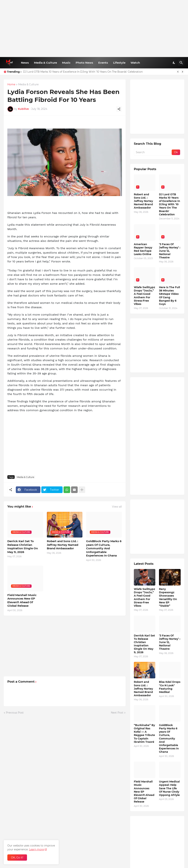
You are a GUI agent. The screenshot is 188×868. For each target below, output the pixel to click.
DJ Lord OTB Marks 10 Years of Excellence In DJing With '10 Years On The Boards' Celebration (83, 72)
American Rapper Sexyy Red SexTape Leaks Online (143, 249)
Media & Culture (45, 63)
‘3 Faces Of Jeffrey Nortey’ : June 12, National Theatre (170, 251)
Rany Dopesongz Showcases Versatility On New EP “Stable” (168, 597)
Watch (135, 63)
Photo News (84, 63)
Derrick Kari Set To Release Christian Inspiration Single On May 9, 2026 (23, 547)
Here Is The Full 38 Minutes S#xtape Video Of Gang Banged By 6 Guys (169, 296)
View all (117, 507)
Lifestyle (119, 63)
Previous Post (15, 713)
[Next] (182, 72)
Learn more (36, 849)
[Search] (181, 63)
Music (66, 63)
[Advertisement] (94, 29)
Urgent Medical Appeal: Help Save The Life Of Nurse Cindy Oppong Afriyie (169, 788)
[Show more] (82, 490)
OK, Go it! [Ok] (17, 858)
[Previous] (178, 72)
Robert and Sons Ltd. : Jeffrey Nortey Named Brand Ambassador (63, 545)
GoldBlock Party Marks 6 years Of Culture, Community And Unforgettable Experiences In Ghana (104, 548)
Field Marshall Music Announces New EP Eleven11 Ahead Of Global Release (22, 600)
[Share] (119, 109)
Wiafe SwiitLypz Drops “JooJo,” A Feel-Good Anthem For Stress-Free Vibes (144, 296)
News (25, 63)
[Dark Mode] (174, 63)
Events (103, 63)
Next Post (117, 713)
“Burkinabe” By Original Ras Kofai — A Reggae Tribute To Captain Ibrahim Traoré (144, 733)
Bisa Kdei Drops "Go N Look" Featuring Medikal (170, 687)
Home (11, 85)
